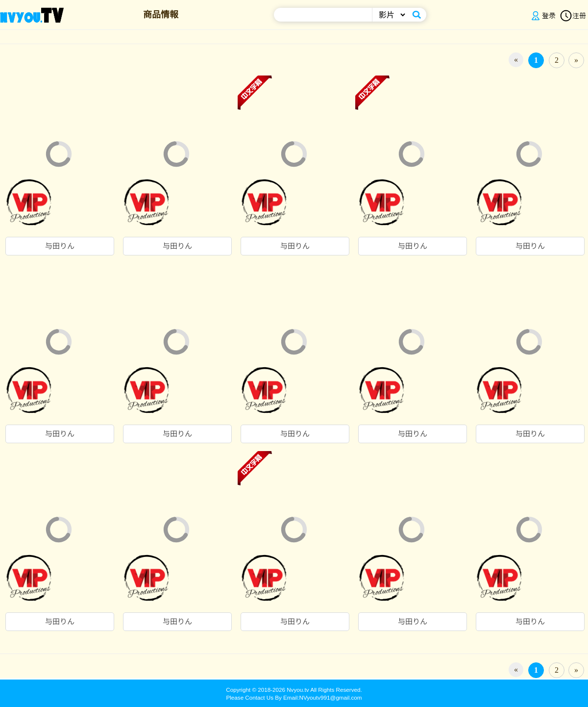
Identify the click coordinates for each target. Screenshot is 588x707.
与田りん (60, 246)
